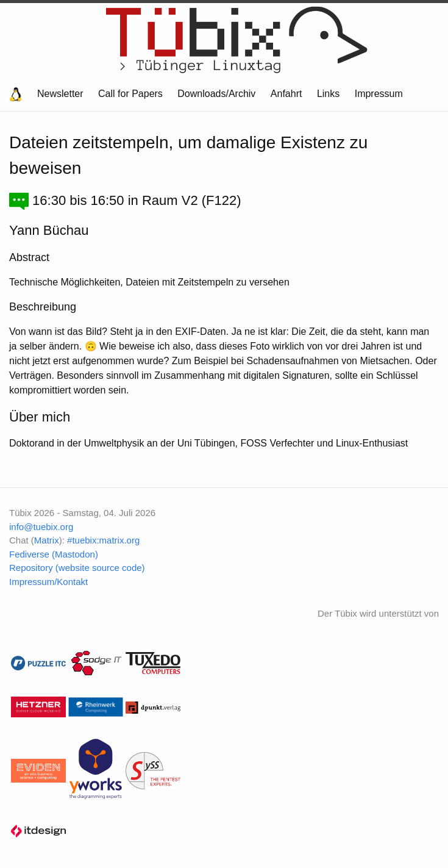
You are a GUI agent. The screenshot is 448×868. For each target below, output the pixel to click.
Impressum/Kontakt (48, 582)
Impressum (379, 94)
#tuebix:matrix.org (103, 540)
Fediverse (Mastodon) (54, 554)
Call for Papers (130, 94)
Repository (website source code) (77, 568)
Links (328, 94)
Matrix (47, 540)
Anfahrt (286, 94)
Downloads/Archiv (216, 94)
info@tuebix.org (41, 527)
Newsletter (60, 94)
